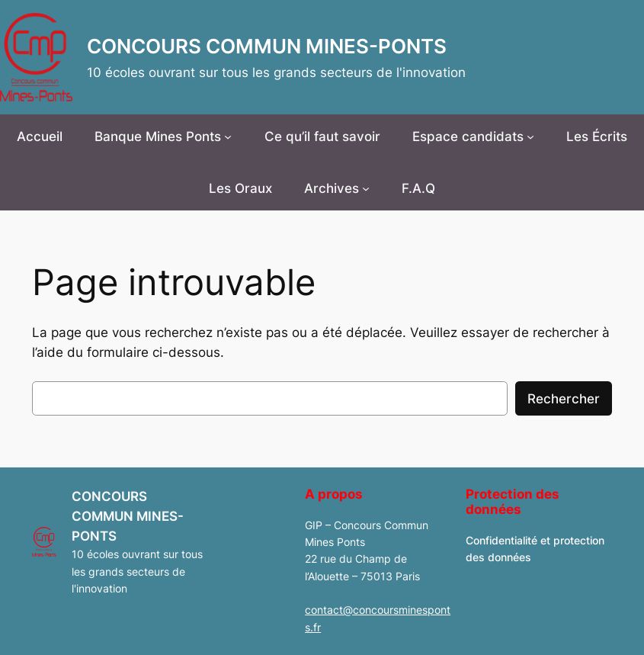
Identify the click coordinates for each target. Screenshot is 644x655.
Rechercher (564, 399)
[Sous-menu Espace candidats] (530, 136)
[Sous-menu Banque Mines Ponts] (228, 136)
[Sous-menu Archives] (366, 188)
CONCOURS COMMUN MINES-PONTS (267, 46)
